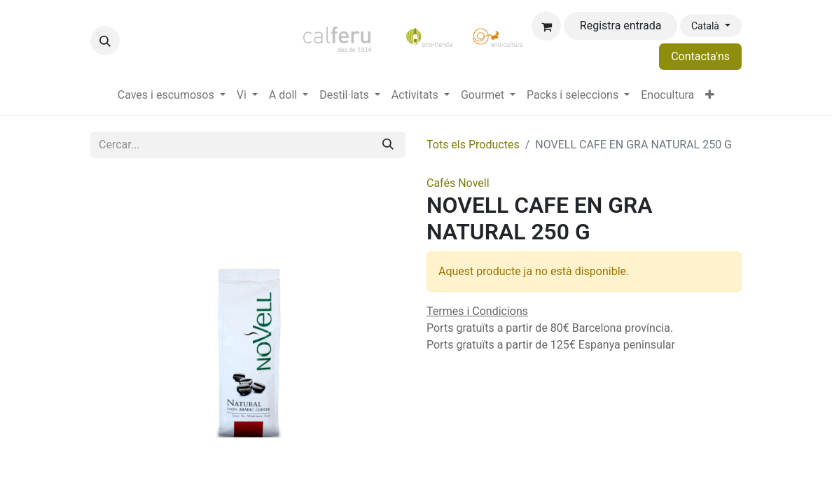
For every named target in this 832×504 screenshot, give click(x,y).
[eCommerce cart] (546, 26)
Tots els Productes (473, 145)
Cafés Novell (458, 183)
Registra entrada (621, 26)
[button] (105, 41)
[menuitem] (172, 95)
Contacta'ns (700, 56)
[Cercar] (388, 145)
